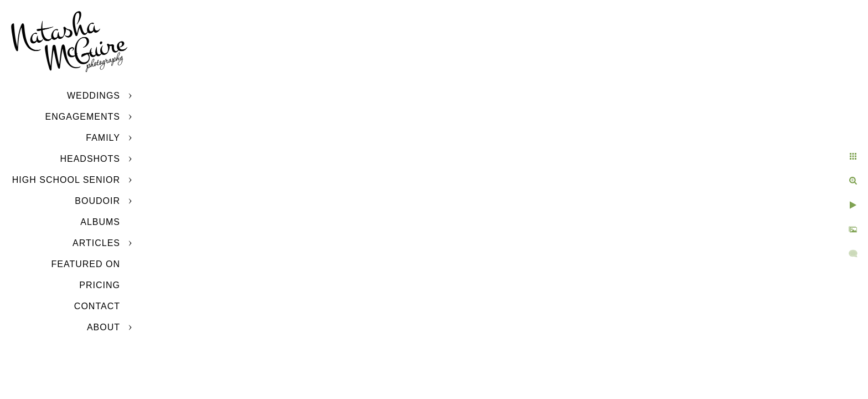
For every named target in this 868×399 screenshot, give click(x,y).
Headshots (90, 159)
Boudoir (97, 201)
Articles (96, 243)
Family (103, 138)
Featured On (86, 264)
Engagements (83, 117)
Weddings (94, 96)
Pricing (100, 285)
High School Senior (66, 180)
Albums (100, 222)
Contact (97, 306)
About (104, 327)
